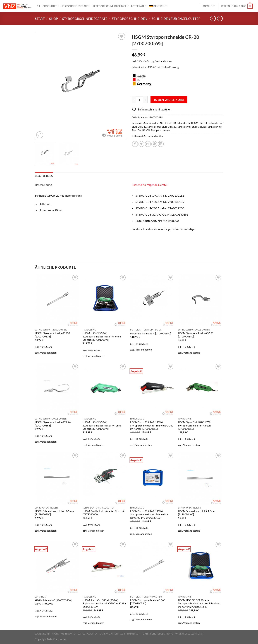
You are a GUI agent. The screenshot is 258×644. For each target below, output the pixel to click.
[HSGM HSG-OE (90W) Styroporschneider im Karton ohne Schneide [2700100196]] (105, 389)
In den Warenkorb (169, 100)
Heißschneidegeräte (75, 6)
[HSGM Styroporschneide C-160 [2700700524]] (152, 567)
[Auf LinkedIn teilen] (161, 144)
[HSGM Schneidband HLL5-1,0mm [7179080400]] (200, 478)
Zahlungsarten (88, 634)
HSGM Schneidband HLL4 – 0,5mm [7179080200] (54, 513)
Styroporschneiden (129, 19)
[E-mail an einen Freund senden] (148, 144)
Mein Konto (68, 634)
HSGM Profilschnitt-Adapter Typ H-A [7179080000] (103, 513)
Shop (53, 19)
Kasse (55, 634)
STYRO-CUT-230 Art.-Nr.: (160, 208)
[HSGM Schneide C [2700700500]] (57, 567)
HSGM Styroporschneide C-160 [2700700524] (148, 602)
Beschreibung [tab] (44, 176)
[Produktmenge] (139, 100)
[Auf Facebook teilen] (135, 144)
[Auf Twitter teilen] (141, 144)
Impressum (134, 634)
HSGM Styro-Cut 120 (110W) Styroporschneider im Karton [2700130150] (194, 425)
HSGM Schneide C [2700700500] (53, 600)
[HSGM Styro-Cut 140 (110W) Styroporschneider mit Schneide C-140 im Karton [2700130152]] (152, 389)
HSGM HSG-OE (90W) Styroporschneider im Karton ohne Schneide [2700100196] (102, 425)
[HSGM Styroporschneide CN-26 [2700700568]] (57, 389)
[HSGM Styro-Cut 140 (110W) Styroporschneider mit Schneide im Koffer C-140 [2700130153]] (152, 478)
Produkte (50, 6)
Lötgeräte (139, 6)
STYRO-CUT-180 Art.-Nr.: (160, 202)
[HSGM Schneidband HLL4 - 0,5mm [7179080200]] (57, 478)
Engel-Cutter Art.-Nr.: (157, 221)
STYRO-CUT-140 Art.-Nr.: (160, 195)
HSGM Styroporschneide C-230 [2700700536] (52, 335)
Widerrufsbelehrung (189, 634)
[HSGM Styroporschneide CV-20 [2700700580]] (200, 300)
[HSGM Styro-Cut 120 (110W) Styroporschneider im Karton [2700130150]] (200, 389)
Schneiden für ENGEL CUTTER (176, 19)
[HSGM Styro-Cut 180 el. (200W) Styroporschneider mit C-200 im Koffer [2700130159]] (105, 567)
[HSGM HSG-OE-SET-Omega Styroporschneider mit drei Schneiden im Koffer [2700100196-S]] (200, 567)
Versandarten (109, 634)
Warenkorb (42, 634)
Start (40, 19)
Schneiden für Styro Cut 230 (192, 127)
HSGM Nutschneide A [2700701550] (151, 333)
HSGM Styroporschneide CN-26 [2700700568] (53, 424)
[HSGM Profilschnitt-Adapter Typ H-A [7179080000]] (105, 478)
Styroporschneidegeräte (111, 6)
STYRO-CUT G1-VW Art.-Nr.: (162, 214)
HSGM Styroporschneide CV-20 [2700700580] (196, 335)
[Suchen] (39, 6)
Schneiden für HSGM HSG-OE (192, 123)
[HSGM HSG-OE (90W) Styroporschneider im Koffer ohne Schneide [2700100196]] (105, 300)
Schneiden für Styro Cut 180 (162, 127)
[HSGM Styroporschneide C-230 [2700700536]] (57, 300)
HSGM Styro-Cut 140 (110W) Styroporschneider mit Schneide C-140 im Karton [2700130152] (152, 425)
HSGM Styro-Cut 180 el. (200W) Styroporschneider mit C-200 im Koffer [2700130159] (104, 603)
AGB (123, 634)
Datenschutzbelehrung (158, 634)
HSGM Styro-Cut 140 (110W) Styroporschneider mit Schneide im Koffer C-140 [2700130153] (150, 514)
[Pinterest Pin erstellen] (154, 144)
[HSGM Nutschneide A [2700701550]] (152, 300)
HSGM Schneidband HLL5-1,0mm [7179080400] (197, 513)
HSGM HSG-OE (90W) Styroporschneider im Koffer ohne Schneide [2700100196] (102, 336)
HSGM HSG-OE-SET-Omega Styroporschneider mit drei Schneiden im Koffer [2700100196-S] (199, 603)
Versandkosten (164, 61)
